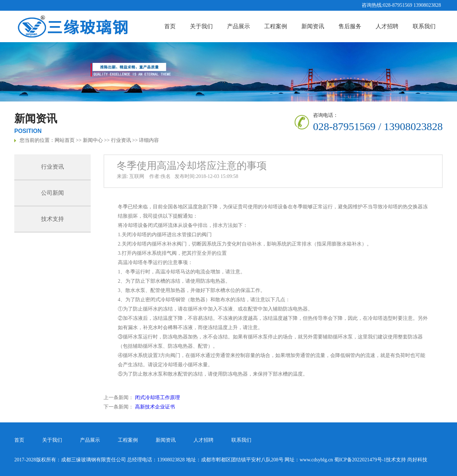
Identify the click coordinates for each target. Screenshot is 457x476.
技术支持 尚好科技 (407, 460)
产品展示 (238, 26)
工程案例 (276, 26)
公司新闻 (52, 193)
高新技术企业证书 (155, 407)
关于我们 (201, 26)
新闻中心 (93, 140)
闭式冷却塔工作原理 (157, 398)
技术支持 (52, 219)
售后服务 (350, 26)
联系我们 (424, 26)
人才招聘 (387, 26)
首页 (170, 26)
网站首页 (65, 140)
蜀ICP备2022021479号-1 (360, 460)
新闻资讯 (313, 26)
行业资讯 (121, 140)
